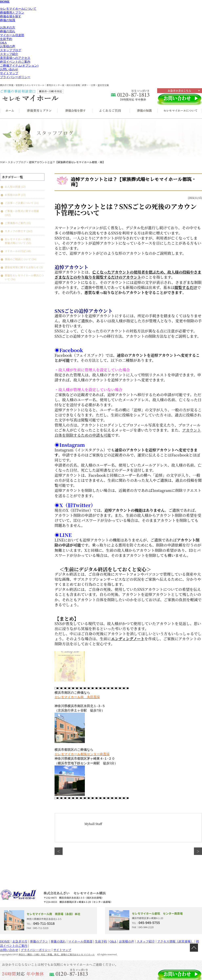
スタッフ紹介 (9, 54)
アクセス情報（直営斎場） (176, 941)
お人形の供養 (13, 187)
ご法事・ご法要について (19, 203)
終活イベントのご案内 (15, 62)
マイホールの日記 (15, 251)
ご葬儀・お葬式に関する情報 (22, 211)
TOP (2, 162)
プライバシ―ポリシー (36, 950)
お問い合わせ (9, 69)
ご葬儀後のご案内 (15, 223)
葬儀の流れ (8, 31)
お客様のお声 (13, 195)
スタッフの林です (15, 231)
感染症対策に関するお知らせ (22, 267)
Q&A (3, 43)
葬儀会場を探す (11, 16)
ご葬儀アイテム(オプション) (19, 66)
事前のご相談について (18, 259)
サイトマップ (9, 73)
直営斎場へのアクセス (15, 58)
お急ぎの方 (8, 28)
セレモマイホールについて (18, 9)
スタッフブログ (11, 50)
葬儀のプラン (39, 941)
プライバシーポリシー (15, 77)
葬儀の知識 (8, 20)
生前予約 (6, 39)
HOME (5, 941)
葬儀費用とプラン (12, 13)
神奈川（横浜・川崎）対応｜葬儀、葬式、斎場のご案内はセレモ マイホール (57, 954)
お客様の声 (8, 46)
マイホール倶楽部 (12, 35)
